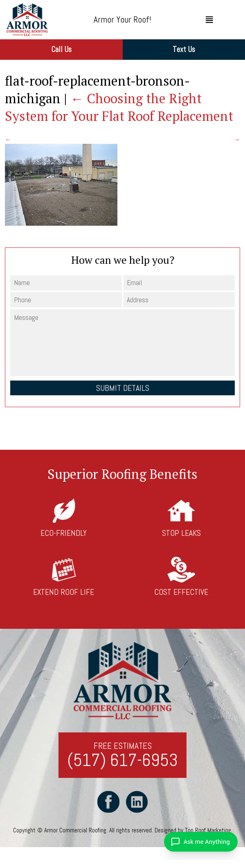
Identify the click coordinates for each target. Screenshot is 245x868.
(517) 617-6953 (122, 760)
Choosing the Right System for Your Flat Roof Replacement (119, 107)
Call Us (61, 49)
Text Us (184, 49)
